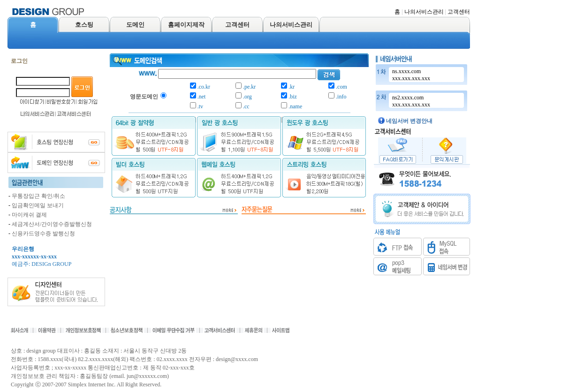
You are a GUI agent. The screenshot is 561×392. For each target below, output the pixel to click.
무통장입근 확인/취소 (38, 196)
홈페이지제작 (186, 25)
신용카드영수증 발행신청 (43, 234)
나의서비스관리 (424, 12)
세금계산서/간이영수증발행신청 (52, 224)
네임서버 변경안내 (409, 121)
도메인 (135, 25)
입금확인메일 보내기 (38, 205)
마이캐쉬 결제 (29, 215)
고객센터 (459, 12)
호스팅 (84, 25)
